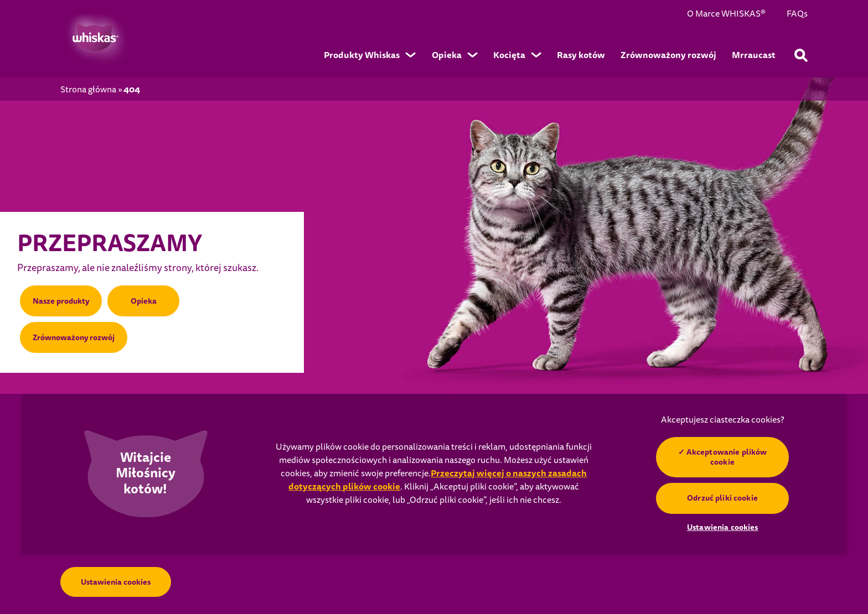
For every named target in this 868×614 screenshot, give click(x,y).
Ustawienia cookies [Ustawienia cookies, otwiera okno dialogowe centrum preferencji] (723, 527)
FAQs (797, 14)
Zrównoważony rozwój (74, 337)
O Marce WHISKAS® (726, 14)
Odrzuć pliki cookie (723, 498)
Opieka (144, 301)
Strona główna (88, 90)
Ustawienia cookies (116, 582)
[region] (434, 473)
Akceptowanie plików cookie (727, 457)
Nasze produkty (61, 301)
